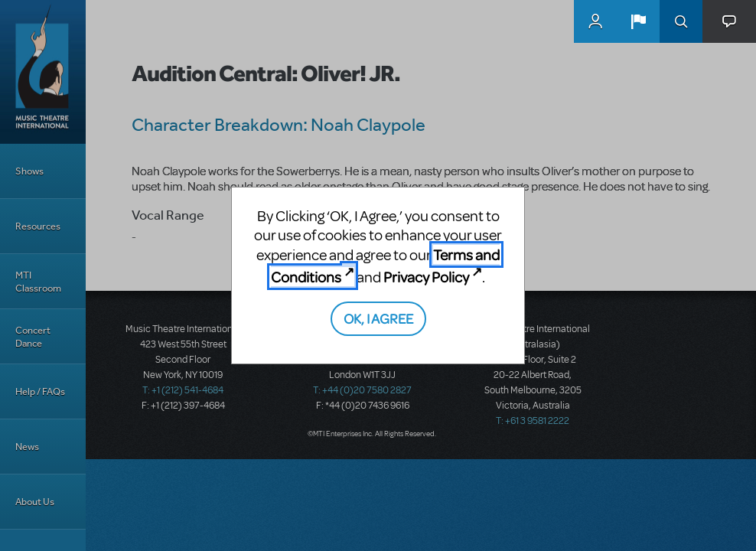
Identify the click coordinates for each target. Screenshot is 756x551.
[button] (638, 21)
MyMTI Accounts (595, 21)
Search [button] (681, 21)
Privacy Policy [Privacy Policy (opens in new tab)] (426, 277)
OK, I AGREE (378, 318)
